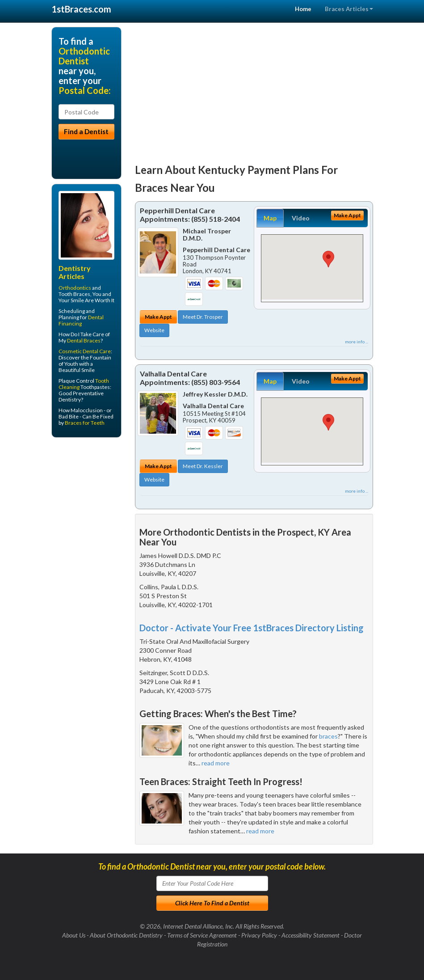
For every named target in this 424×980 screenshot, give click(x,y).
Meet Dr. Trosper (203, 317)
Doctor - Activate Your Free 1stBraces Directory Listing (252, 628)
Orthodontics (75, 288)
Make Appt (158, 317)
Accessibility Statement (311, 935)
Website (154, 330)
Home (303, 9)
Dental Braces (84, 340)
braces (328, 736)
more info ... (357, 342)
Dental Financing (81, 320)
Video (301, 218)
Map (270, 218)
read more (216, 763)
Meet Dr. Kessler (203, 466)
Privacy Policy (259, 935)
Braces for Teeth (85, 423)
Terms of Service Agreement (202, 935)
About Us (74, 935)
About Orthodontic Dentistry (126, 935)
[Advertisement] (254, 89)
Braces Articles (349, 9)
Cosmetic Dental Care (85, 351)
